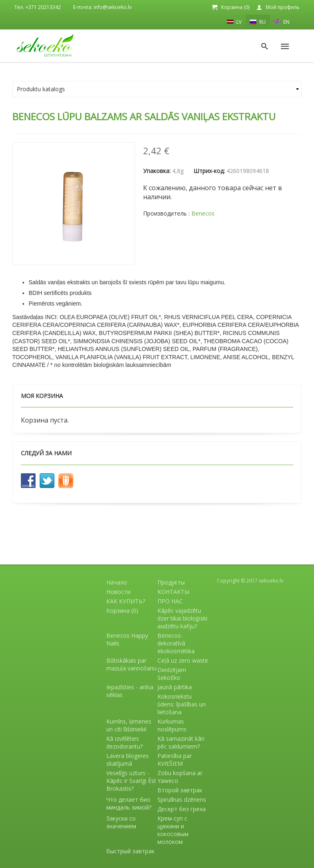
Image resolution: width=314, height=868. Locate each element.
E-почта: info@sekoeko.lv (102, 7)
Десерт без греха (182, 809)
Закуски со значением (121, 822)
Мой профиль (283, 7)
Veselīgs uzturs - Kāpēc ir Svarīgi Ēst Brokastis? (131, 781)
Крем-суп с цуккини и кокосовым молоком (173, 830)
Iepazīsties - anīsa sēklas (130, 691)
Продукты (171, 582)
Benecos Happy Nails (127, 639)
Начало (117, 582)
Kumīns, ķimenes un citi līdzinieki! (129, 725)
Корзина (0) (235, 7)
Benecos (203, 213)
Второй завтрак (180, 790)
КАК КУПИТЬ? (126, 601)
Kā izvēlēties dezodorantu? (124, 742)
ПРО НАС (170, 601)
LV (234, 22)
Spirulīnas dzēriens (182, 799)
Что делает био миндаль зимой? (129, 803)
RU (258, 22)
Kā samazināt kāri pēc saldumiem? (181, 742)
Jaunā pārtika (175, 687)
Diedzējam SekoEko (172, 674)
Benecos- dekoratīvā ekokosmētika (176, 643)
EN (282, 21)
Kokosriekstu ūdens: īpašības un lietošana (182, 704)
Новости (118, 592)
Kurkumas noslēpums (172, 725)
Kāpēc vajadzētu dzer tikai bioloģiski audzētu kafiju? (182, 618)
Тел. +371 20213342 (38, 7)
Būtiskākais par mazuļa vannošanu (131, 664)
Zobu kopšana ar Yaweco (180, 777)
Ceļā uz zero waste (183, 660)
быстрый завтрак (130, 851)
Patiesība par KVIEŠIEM (175, 760)
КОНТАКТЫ (173, 592)
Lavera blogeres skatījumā (128, 760)
